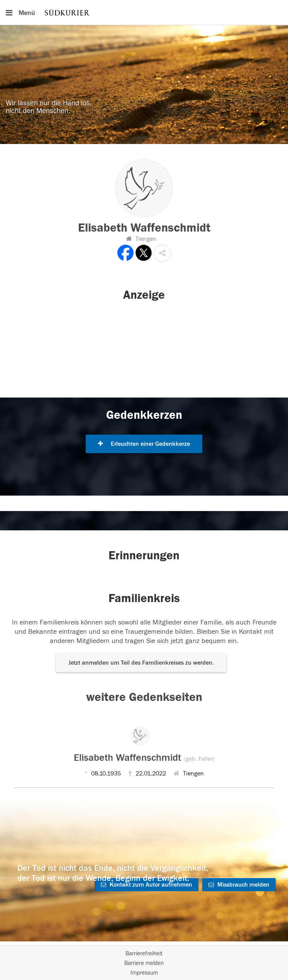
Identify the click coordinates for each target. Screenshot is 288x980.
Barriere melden (144, 963)
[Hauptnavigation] (144, 12)
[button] (162, 253)
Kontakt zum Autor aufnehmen (147, 885)
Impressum (144, 973)
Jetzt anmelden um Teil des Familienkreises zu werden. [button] (141, 663)
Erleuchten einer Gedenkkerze (144, 444)
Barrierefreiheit (144, 954)
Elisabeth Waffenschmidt (144, 758)
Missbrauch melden (239, 885)
